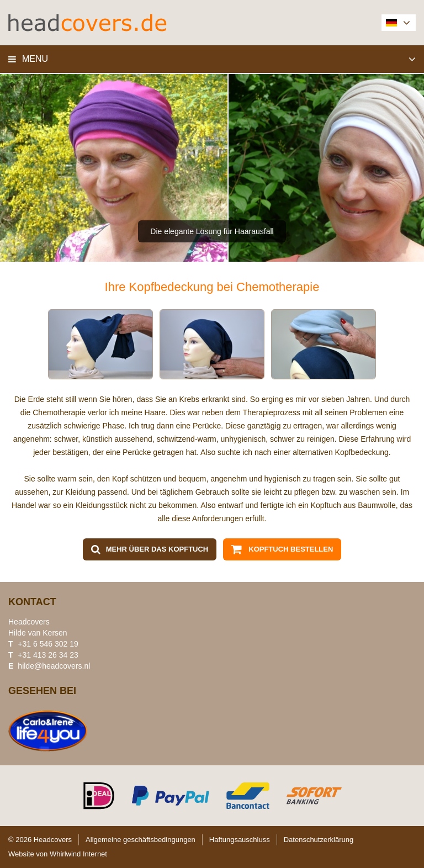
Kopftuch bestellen (291, 549)
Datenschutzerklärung (319, 840)
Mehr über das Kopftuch (157, 549)
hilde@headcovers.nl (54, 666)
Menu (35, 59)
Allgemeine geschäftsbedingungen (141, 840)
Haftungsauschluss (240, 840)
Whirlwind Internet (78, 854)
